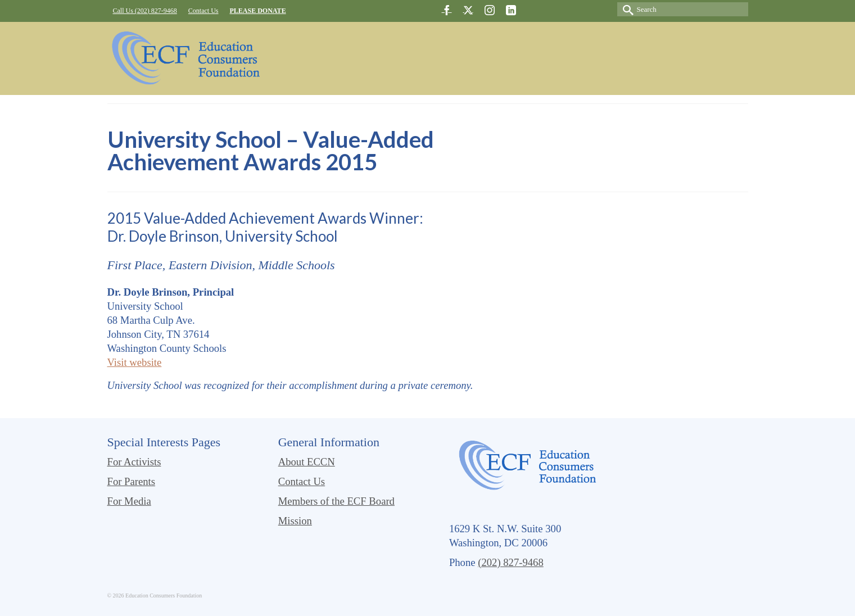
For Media (129, 501)
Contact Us (302, 481)
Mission (295, 521)
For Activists (134, 462)
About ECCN (307, 462)
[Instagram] (490, 10)
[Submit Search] (626, 9)
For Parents (132, 481)
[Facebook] (447, 10)
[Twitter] (468, 10)
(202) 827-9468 (511, 562)
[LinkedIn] (511, 10)
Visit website (135, 362)
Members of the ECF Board (336, 501)
